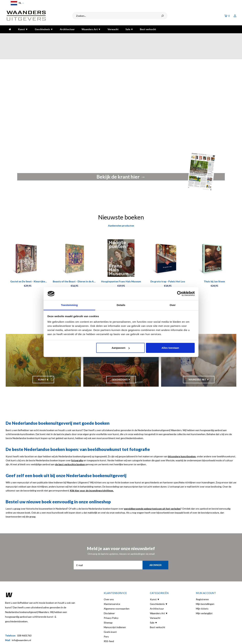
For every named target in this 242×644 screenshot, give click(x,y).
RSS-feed (109, 622)
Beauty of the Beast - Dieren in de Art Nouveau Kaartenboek (74, 263)
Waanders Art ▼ (91, 29)
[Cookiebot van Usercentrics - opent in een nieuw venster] (180, 294)
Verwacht (113, 29)
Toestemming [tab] (69, 305)
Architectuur (67, 29)
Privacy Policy (111, 599)
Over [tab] (173, 305)
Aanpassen (121, 348)
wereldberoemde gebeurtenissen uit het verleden (152, 490)
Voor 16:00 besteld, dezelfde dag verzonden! (31, 37)
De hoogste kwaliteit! (223, 37)
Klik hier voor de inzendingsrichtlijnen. (92, 472)
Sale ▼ (129, 29)
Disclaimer (109, 594)
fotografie (77, 441)
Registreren (202, 580)
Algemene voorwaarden (117, 590)
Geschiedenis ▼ (44, 29)
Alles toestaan (170, 348)
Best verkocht (148, 29)
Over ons (109, 580)
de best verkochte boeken (70, 445)
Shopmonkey (64, 639)
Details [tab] (121, 305)
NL (17, 3)
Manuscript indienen (115, 608)
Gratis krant (110, 613)
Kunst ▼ (23, 29)
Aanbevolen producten (121, 207)
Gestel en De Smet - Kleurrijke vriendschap (28, 263)
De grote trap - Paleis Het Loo (168, 262)
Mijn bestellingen (205, 585)
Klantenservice (112, 585)
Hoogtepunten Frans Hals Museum (121, 262)
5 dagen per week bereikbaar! (171, 37)
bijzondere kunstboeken (182, 437)
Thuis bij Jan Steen (214, 262)
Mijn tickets (202, 590)
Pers (106, 618)
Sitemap (108, 604)
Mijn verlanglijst (204, 594)
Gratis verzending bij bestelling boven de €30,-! (106, 37)
